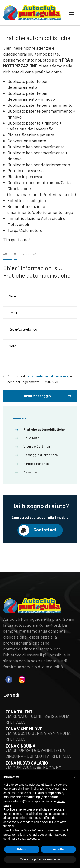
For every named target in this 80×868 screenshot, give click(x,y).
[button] (74, 777)
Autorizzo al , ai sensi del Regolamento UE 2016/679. (40, 379)
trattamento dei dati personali (47, 376)
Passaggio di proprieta (41, 455)
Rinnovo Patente (36, 463)
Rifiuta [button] (22, 849)
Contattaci (37, 530)
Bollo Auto (31, 438)
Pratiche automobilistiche (44, 429)
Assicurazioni (34, 472)
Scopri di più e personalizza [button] (40, 859)
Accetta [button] (58, 849)
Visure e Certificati (38, 446)
